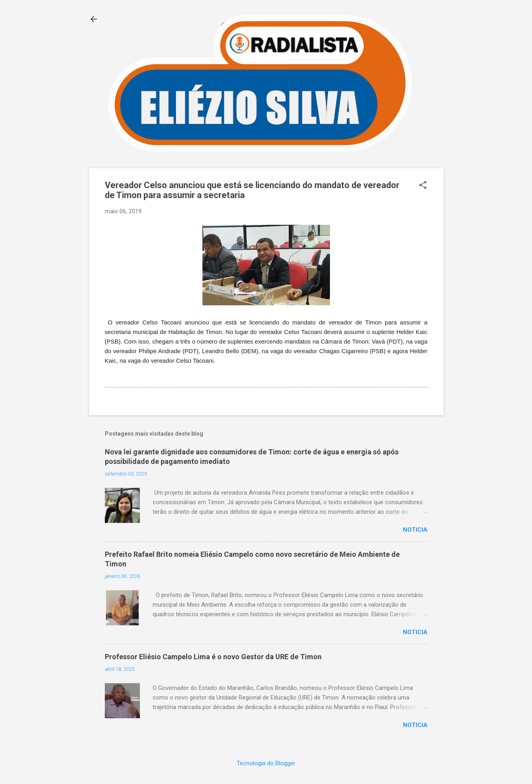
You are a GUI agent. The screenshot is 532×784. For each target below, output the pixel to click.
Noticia (415, 530)
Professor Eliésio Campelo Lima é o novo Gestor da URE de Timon (213, 657)
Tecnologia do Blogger (266, 763)
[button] (423, 186)
